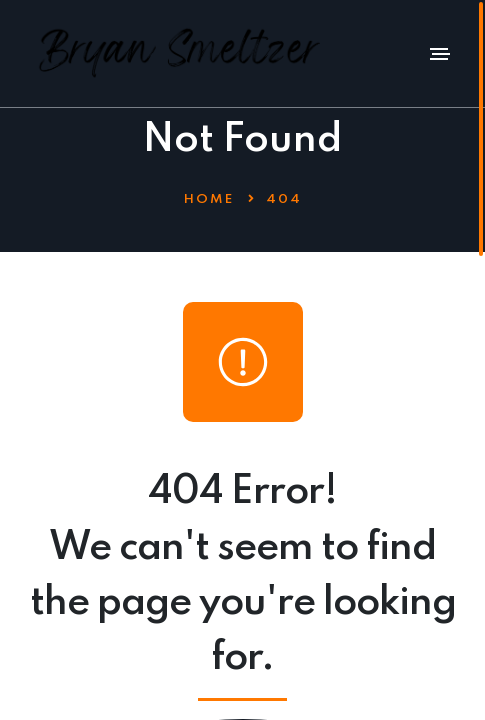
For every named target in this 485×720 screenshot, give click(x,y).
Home (209, 199)
